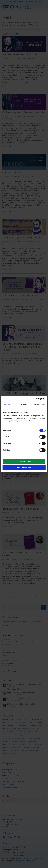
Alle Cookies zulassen (24, 461)
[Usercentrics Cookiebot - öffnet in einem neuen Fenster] (36, 399)
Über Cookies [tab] (39, 405)
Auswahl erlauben (24, 468)
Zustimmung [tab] (9, 405)
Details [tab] (24, 405)
